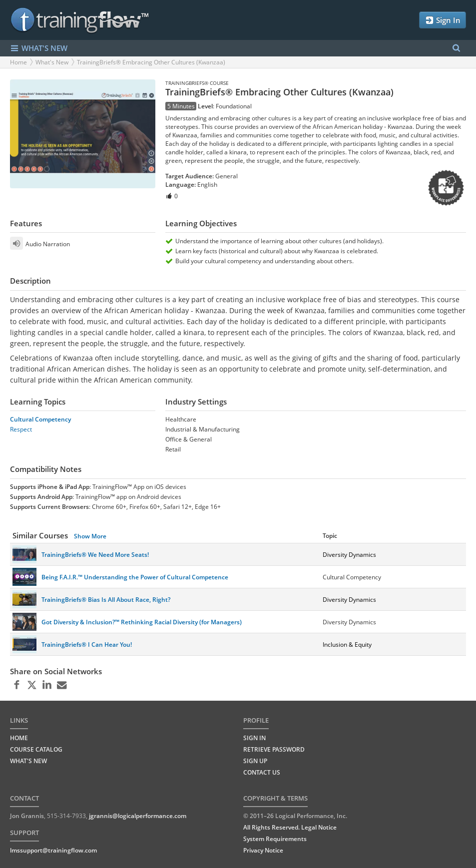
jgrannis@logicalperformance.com (138, 816)
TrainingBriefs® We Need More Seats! (95, 555)
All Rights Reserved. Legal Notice (290, 827)
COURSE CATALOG (36, 749)
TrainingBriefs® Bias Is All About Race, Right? (106, 600)
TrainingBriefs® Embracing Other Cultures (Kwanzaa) (151, 62)
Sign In (443, 20)
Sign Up (255, 761)
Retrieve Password (274, 749)
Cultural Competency (40, 419)
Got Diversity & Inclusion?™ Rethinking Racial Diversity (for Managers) (142, 622)
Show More (90, 536)
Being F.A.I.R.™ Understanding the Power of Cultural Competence (135, 577)
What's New (52, 62)
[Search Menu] (456, 48)
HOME (19, 738)
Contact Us (262, 772)
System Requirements (275, 839)
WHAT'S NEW (39, 48)
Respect (21, 429)
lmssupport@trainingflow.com (53, 850)
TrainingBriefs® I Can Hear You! (87, 645)
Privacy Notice (263, 850)
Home (18, 62)
